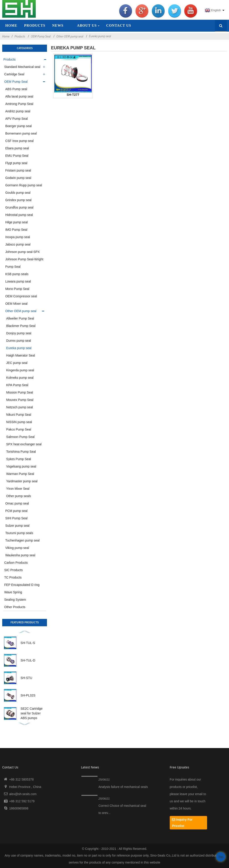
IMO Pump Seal (16, 230)
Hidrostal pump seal (19, 215)
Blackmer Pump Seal (21, 326)
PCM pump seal (16, 511)
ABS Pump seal (16, 89)
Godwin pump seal (18, 178)
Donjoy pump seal (19, 333)
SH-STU (26, 678)
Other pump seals (19, 496)
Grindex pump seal (18, 200)
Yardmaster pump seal (22, 481)
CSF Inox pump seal (19, 141)
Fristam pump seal (18, 170)
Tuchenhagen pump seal (22, 540)
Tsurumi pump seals (19, 533)
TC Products (13, 577)
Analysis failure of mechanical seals (123, 787)
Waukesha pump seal (20, 555)
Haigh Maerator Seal (21, 355)
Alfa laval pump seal (19, 96)
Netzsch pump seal (20, 407)
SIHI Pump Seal (16, 518)
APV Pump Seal (16, 119)
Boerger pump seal (18, 126)
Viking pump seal (17, 548)
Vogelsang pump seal (21, 466)
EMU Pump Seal (17, 156)
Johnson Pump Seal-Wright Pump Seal (24, 263)
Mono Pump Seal (17, 289)
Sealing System (15, 600)
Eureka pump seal (100, 36)
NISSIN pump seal (19, 422)
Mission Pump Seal (20, 392)
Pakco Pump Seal (19, 429)
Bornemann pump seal (21, 133)
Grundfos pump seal (19, 207)
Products (35, 25)
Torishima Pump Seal (21, 452)
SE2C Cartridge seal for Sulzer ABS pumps (32, 713)
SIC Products (13, 570)
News (58, 25)
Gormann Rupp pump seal (23, 185)
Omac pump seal (17, 503)
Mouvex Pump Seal (20, 400)
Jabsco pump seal (18, 244)
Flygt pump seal (16, 163)
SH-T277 (73, 95)
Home (11, 25)
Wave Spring (13, 592)
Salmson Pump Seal (20, 437)
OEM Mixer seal (16, 304)
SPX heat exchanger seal (24, 444)
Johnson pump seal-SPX (22, 252)
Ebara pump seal (17, 148)
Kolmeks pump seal (20, 378)
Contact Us (119, 25)
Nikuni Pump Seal (19, 415)
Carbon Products (16, 563)
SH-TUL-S (28, 643)
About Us (88, 25)
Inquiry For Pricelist (182, 823)
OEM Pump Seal (41, 36)
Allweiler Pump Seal (20, 318)
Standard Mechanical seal (22, 67)
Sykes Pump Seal (19, 459)
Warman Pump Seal (20, 474)
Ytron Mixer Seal (18, 489)
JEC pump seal (17, 363)
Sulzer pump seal (17, 526)
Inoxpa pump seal (18, 237)
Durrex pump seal (19, 341)
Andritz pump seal (18, 111)
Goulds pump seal (18, 193)
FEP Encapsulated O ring (22, 585)
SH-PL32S (28, 695)
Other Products (15, 607)
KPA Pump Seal (17, 385)
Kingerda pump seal (20, 370)
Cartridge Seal (14, 74)
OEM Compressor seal (21, 296)
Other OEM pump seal (70, 36)
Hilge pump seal (16, 222)
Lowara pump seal (18, 281)
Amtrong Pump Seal (19, 104)
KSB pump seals (17, 274)
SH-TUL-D (28, 660)
